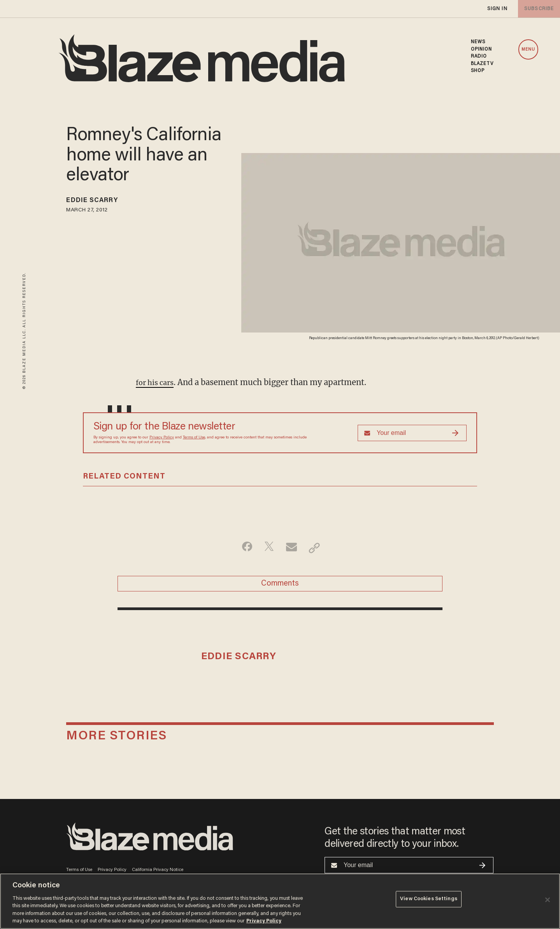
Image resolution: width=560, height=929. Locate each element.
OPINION (482, 49)
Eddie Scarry (97, 202)
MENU (528, 50)
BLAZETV (482, 64)
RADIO (479, 56)
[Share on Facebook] (243, 548)
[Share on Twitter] (268, 548)
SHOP (478, 71)
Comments (280, 586)
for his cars (157, 382)
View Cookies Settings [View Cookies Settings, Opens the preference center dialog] (429, 900)
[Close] (548, 900)
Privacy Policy (162, 438)
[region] (280, 901)
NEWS (478, 42)
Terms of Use (194, 438)
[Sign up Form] (412, 433)
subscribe (537, 9)
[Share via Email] (292, 548)
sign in (497, 9)
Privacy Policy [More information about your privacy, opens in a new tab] (264, 921)
